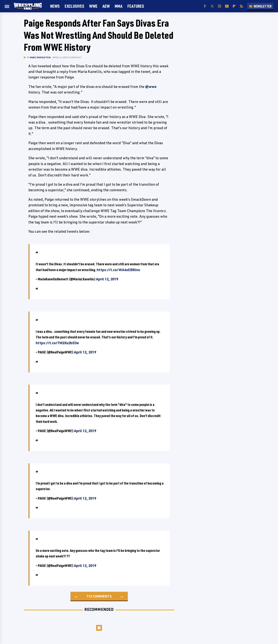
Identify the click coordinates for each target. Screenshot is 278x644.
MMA (119, 6)
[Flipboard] (234, 6)
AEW (106, 6)
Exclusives (74, 6)
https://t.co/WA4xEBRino (118, 270)
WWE (93, 6)
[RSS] (242, 6)
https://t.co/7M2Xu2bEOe (57, 343)
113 (89, 596)
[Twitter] (212, 6)
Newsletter (260, 6)
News (55, 6)
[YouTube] (227, 6)
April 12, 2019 (107, 279)
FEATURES (136, 6)
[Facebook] (205, 6)
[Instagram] (220, 6)
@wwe (151, 87)
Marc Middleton (40, 57)
